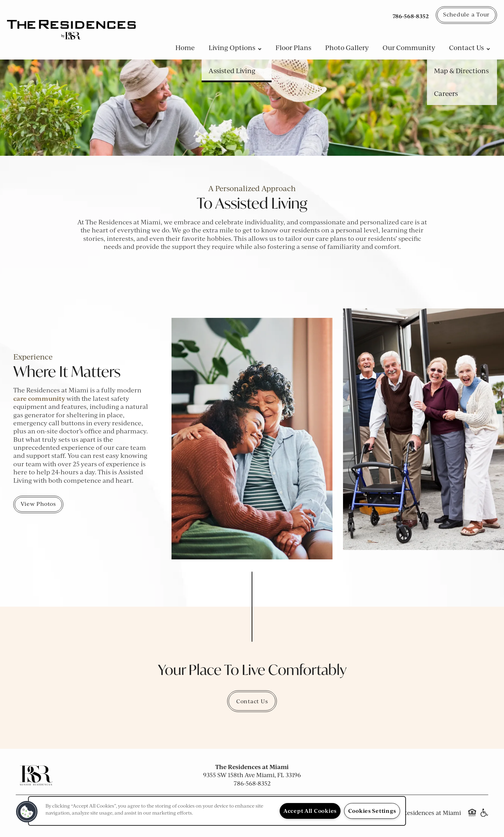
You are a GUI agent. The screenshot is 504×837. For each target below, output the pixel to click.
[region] (217, 811)
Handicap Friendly (484, 816)
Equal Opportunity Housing (472, 816)
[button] (466, 15)
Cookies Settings (372, 811)
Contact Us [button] (252, 701)
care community (39, 398)
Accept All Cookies (310, 811)
